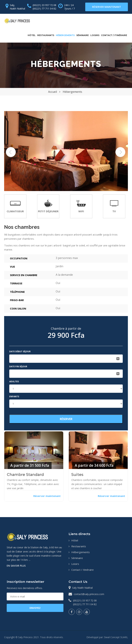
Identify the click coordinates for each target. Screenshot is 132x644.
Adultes (14, 381)
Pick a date (118, 359)
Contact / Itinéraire (114, 35)
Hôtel (32, 35)
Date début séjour (20, 351)
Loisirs (95, 35)
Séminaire (82, 35)
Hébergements (65, 35)
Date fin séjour (18, 366)
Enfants (14, 396)
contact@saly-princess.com (89, 594)
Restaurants (46, 35)
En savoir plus (16, 566)
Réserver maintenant (107, 7)
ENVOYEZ (35, 608)
